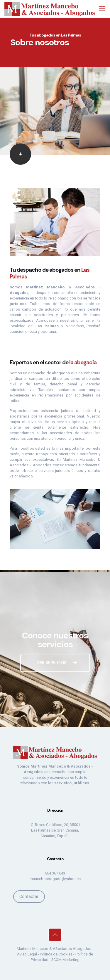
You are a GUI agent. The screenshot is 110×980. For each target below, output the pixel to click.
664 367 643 (55, 873)
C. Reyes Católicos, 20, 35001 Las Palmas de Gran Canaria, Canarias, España (55, 830)
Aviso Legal (27, 954)
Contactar (29, 896)
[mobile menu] (102, 9)
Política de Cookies (56, 954)
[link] (55, 154)
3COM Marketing (65, 960)
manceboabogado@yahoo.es (55, 879)
